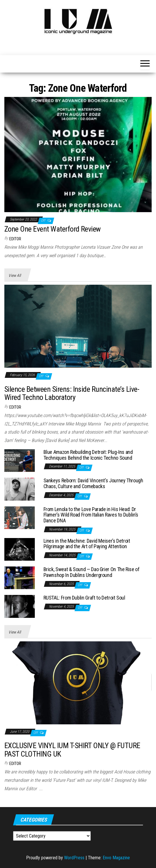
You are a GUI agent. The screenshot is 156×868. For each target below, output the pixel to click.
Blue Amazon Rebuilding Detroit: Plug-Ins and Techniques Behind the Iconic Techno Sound (88, 455)
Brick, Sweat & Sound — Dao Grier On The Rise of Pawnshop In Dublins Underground (91, 572)
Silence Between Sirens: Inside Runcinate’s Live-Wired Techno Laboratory (72, 393)
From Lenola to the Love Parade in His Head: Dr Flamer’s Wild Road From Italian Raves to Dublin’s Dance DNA (91, 515)
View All (15, 275)
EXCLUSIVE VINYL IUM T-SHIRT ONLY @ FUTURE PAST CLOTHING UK (72, 750)
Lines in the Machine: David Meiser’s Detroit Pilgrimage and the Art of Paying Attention (87, 544)
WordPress (74, 858)
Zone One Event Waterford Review (52, 229)
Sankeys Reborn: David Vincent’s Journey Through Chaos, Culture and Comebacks (93, 483)
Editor (15, 239)
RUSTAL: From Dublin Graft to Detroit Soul (84, 598)
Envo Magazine (116, 858)
